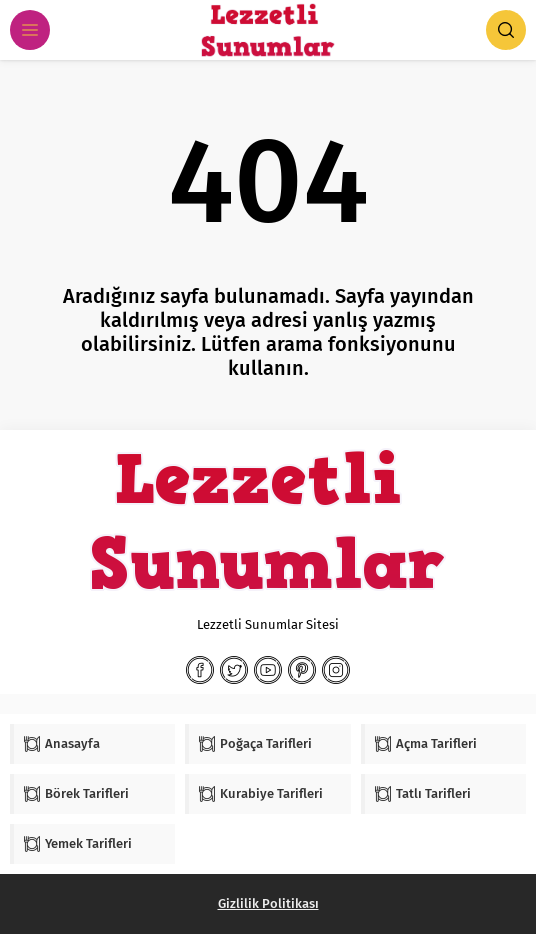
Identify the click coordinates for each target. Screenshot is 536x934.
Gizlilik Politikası (268, 903)
